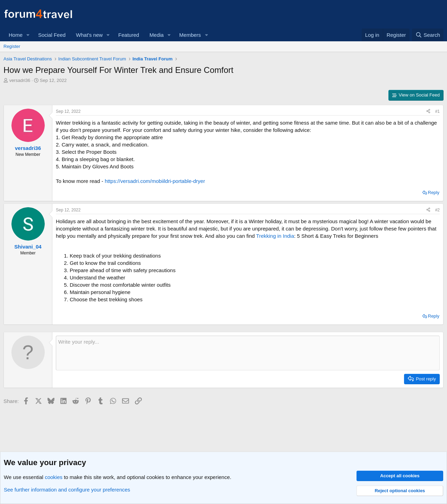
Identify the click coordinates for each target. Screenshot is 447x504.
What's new (89, 35)
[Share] (428, 112)
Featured (129, 35)
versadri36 (20, 80)
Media (157, 35)
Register (12, 46)
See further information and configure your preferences (67, 490)
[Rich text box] (248, 353)
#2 (437, 210)
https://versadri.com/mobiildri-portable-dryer (155, 181)
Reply (434, 192)
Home (16, 35)
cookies (54, 477)
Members (190, 35)
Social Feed (52, 35)
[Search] (428, 35)
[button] (28, 35)
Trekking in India (275, 236)
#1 (437, 111)
